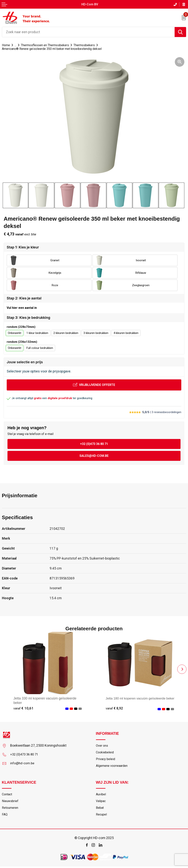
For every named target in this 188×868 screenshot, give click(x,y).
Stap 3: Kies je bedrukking (28, 317)
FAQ (5, 816)
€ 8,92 (115, 708)
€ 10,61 (23, 708)
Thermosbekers (88, 45)
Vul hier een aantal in (22, 308)
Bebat (100, 809)
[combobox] (88, 32)
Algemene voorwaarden (113, 766)
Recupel (102, 816)
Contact (8, 795)
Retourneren (11, 809)
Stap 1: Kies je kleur (23, 247)
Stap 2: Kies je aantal (24, 298)
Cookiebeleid (105, 753)
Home (6, 45)
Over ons (102, 746)
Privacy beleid (106, 760)
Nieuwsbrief (10, 802)
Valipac (101, 802)
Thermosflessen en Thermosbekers (47, 45)
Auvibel (101, 795)
